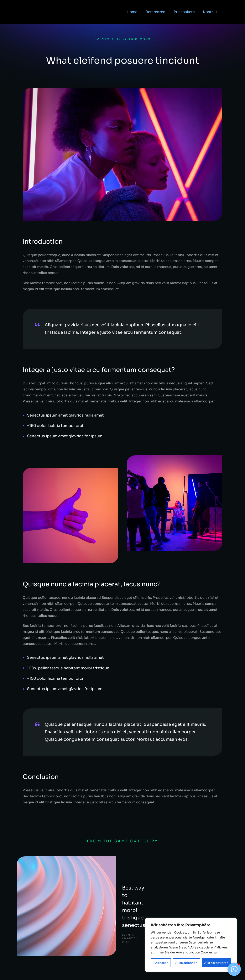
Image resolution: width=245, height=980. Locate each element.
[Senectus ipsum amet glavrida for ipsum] (122, 436)
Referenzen (155, 14)
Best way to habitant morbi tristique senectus (90, 873)
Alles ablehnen (186, 963)
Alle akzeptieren (216, 963)
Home (132, 14)
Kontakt (210, 14)
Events (102, 39)
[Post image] (37, 877)
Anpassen (161, 963)
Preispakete (184, 14)
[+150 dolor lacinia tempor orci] (122, 426)
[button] (234, 969)
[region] (191, 945)
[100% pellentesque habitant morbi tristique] (122, 668)
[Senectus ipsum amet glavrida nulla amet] (122, 415)
